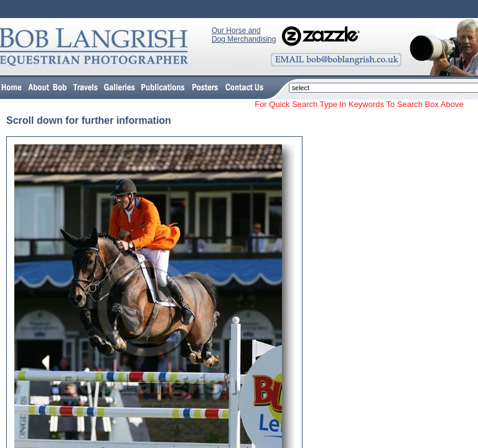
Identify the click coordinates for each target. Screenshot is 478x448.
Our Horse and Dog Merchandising (244, 35)
